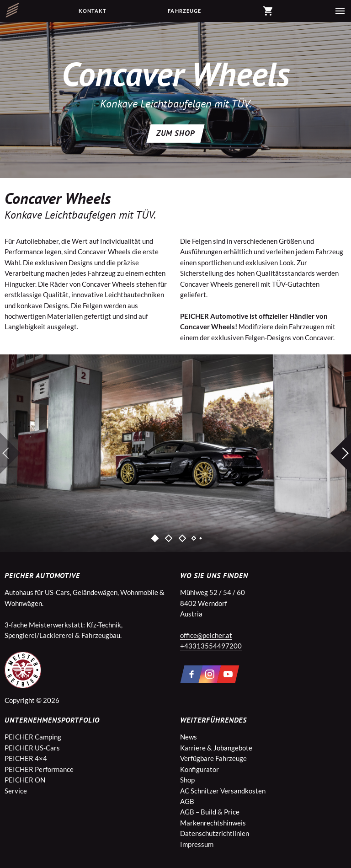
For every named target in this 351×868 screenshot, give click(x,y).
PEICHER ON (25, 780)
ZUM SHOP (175, 133)
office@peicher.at (206, 635)
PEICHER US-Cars (32, 748)
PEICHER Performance (39, 769)
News (189, 737)
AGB (187, 801)
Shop (187, 780)
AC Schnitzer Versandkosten (223, 791)
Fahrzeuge (184, 11)
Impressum (197, 844)
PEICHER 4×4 (26, 758)
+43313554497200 (211, 646)
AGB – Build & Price (210, 812)
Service (16, 791)
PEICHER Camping (33, 737)
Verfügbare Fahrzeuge (213, 758)
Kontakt (93, 11)
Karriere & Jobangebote (216, 748)
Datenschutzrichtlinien (215, 833)
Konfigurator (199, 769)
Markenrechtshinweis (213, 823)
